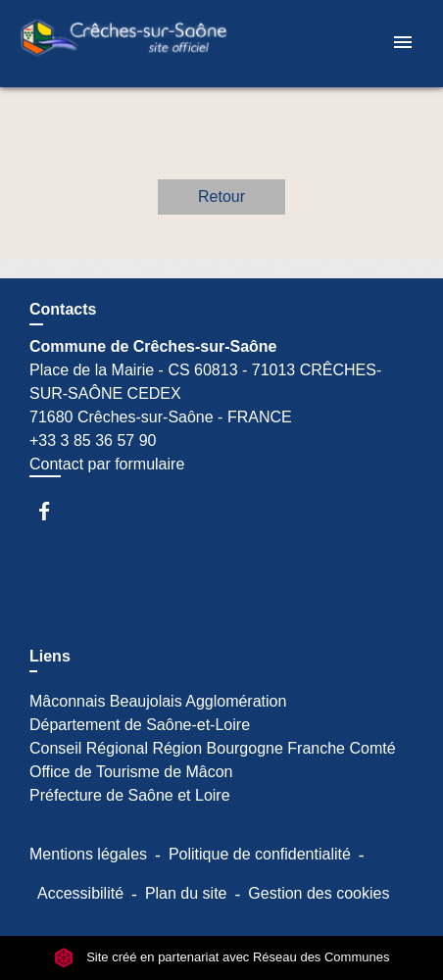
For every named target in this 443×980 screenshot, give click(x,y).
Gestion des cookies (319, 893)
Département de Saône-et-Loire (140, 725)
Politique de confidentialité (260, 854)
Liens (50, 656)
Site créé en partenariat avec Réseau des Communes (222, 957)
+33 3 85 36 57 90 (93, 441)
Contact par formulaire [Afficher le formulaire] (107, 464)
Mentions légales (88, 854)
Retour (221, 196)
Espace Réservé (90, 578)
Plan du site (186, 893)
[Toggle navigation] (403, 44)
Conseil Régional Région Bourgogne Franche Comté (213, 748)
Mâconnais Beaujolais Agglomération (158, 701)
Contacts (63, 309)
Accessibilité (80, 893)
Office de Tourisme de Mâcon (131, 772)
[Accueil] (123, 44)
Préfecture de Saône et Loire (130, 795)
